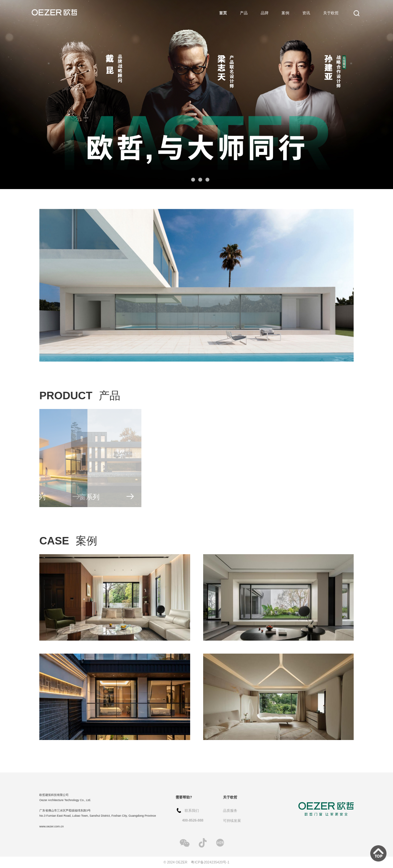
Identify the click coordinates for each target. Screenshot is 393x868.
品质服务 (230, 811)
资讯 (306, 13)
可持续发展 (232, 821)
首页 (223, 13)
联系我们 (192, 811)
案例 (285, 13)
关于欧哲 (331, 13)
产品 (244, 13)
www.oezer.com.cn (52, 826)
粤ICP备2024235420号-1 (210, 862)
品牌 (265, 13)
